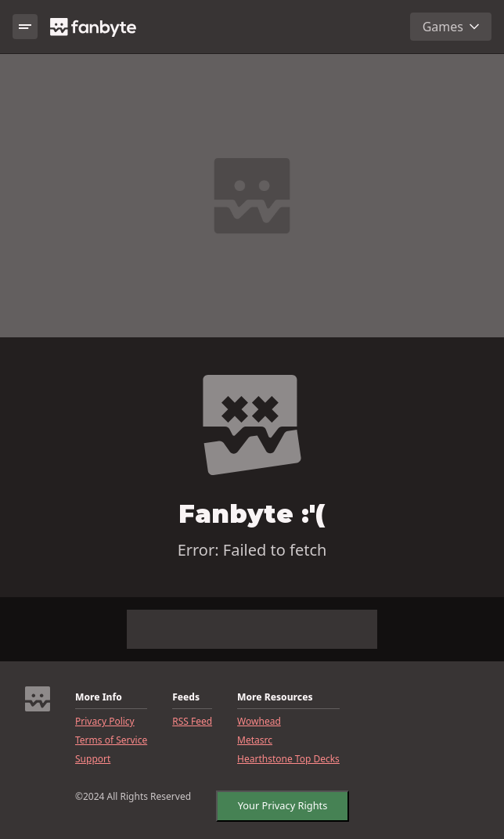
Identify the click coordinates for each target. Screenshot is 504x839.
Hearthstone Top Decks (288, 759)
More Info (99, 697)
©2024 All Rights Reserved (133, 797)
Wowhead (259, 722)
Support (93, 759)
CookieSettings (266, 802)
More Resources (275, 697)
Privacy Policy (105, 722)
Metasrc (255, 740)
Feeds (186, 697)
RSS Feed (192, 722)
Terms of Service (111, 740)
